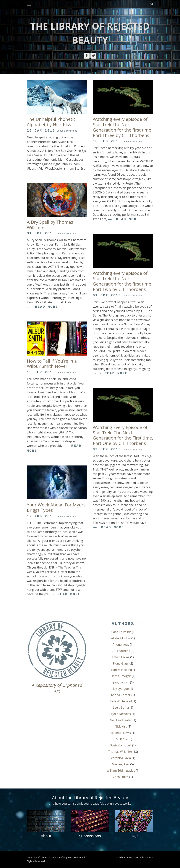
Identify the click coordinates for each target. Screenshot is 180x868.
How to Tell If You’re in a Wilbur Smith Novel (52, 364)
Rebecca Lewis (121, 733)
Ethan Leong (121, 657)
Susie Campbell (121, 746)
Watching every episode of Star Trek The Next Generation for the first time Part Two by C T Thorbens (122, 281)
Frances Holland (121, 670)
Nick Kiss (121, 727)
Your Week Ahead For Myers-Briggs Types (57, 507)
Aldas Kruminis (121, 632)
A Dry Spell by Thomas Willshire (50, 225)
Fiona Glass (121, 664)
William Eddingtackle (121, 771)
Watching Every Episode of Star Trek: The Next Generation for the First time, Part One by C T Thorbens (123, 435)
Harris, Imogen (121, 676)
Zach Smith (121, 777)
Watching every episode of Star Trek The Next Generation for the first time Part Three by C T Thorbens (122, 127)
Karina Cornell (121, 695)
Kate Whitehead (121, 701)
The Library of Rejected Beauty (64, 858)
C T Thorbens (121, 651)
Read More (128, 219)
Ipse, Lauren (121, 683)
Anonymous (121, 645)
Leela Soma (121, 708)
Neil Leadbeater (121, 720)
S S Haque (121, 739)
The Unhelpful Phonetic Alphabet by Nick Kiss (51, 122)
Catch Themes (145, 858)
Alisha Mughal (121, 638)
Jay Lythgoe (121, 689)
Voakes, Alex (121, 764)
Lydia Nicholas (121, 714)
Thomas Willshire (120, 752)
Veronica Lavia (121, 758)
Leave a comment (67, 131)
